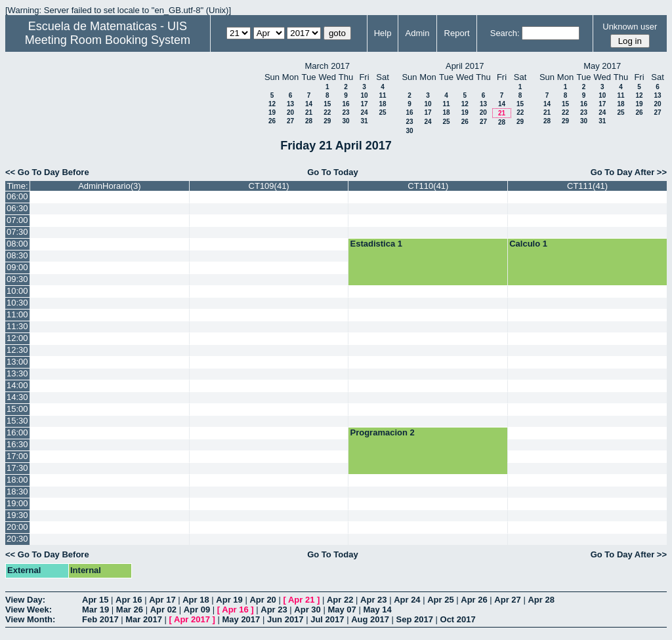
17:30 (17, 468)
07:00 (17, 220)
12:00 (17, 338)
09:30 (17, 279)
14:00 (17, 385)
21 (309, 112)
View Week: (29, 610)
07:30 (17, 232)
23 (346, 112)
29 (327, 121)
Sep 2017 (415, 619)
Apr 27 (507, 600)
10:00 (17, 291)
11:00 (17, 314)
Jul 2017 (327, 619)
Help (383, 33)
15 (327, 104)
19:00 (17, 503)
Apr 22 (340, 600)
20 (290, 112)
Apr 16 (129, 600)
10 (364, 95)
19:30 (17, 515)
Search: (505, 33)
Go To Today (333, 172)
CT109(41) (269, 186)
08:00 (17, 244)
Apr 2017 (192, 619)
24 (364, 112)
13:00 (17, 362)
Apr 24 (407, 600)
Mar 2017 (144, 619)
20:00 (17, 527)
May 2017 (241, 619)
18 (382, 104)
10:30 (17, 303)
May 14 (377, 610)
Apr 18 (196, 600)
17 (364, 104)
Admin (418, 33)
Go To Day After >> (629, 172)
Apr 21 (301, 600)
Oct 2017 (458, 619)
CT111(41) (587, 186)
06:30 (17, 208)
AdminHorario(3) (109, 186)
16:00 (17, 432)
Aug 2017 (370, 619)
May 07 (342, 610)
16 (346, 104)
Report (457, 33)
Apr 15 (95, 600)
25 (382, 112)
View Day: (25, 600)
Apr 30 (307, 610)
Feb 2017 (100, 619)
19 (272, 112)
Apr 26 (474, 600)
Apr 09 (197, 610)
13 (290, 104)
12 (272, 104)
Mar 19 (95, 610)
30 (346, 121)
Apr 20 (262, 600)
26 (272, 121)
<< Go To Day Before (47, 172)
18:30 (17, 491)
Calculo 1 (528, 244)
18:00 (17, 480)
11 (382, 95)
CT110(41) (428, 186)
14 (309, 104)
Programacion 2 (382, 432)
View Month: (30, 619)
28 (309, 121)
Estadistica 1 (376, 244)
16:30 (17, 444)
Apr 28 (541, 600)
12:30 (17, 350)
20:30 (17, 539)
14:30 (17, 397)
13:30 (17, 373)
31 (364, 121)
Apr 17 (162, 600)
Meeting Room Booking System (108, 40)
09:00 (17, 267)
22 (327, 112)
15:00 (17, 409)
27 (290, 121)
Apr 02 (163, 610)
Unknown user (630, 27)
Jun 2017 (285, 619)
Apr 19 (229, 600)
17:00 (17, 456)
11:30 (17, 326)
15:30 (17, 421)
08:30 (17, 255)
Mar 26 (130, 610)
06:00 (17, 196)
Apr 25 (440, 600)
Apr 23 (373, 600)
